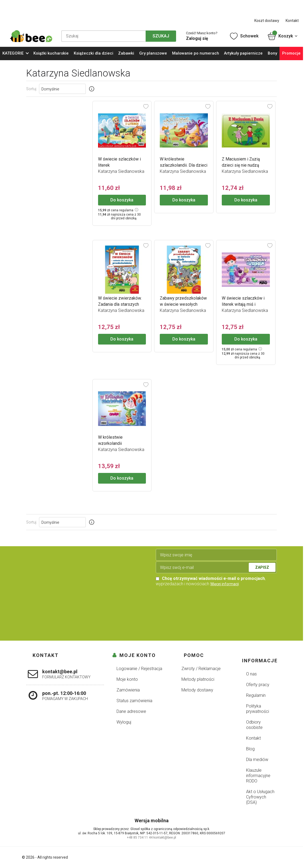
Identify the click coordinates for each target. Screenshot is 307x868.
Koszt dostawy (267, 21)
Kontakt (292, 21)
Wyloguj (124, 722)
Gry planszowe (153, 53)
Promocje (291, 53)
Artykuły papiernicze (243, 53)
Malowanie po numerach (196, 53)
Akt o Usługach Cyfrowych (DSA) (260, 797)
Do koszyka (122, 200)
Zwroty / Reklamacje (201, 669)
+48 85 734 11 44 (140, 838)
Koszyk (283, 36)
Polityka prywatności (258, 709)
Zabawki (126, 53)
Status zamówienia (134, 701)
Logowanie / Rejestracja (139, 669)
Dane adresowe (131, 711)
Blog (250, 749)
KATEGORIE (13, 53)
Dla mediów (257, 760)
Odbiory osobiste (254, 725)
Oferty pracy (258, 685)
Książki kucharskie (51, 53)
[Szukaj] (104, 36)
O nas (251, 674)
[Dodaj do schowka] (146, 106)
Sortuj (31, 89)
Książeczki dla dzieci (94, 53)
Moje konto (127, 679)
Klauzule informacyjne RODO (258, 776)
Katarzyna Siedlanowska (121, 171)
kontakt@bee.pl (165, 838)
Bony (272, 53)
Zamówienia (128, 690)
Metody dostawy (197, 690)
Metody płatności (198, 679)
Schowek (244, 36)
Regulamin (256, 695)
